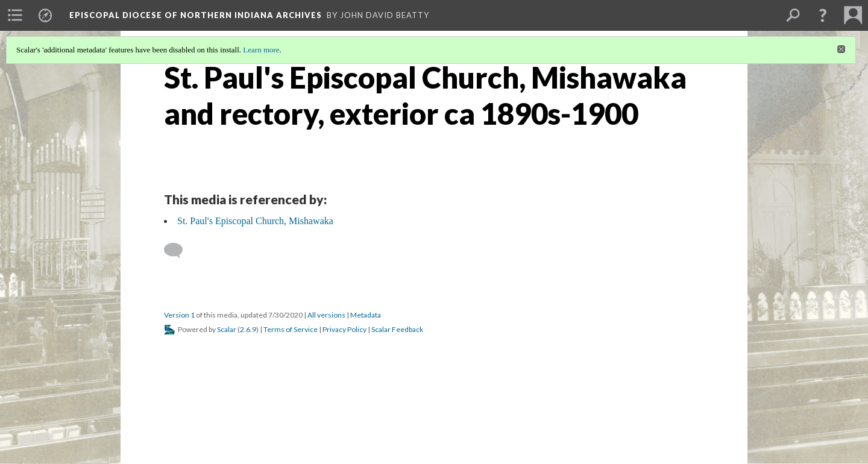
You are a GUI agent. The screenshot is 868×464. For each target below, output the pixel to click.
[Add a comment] (179, 251)
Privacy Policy (344, 329)
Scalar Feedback (397, 329)
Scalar (227, 329)
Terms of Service (291, 329)
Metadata (366, 315)
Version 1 (179, 315)
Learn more (261, 50)
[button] (823, 15)
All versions (326, 315)
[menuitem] (15, 15)
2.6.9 (248, 329)
